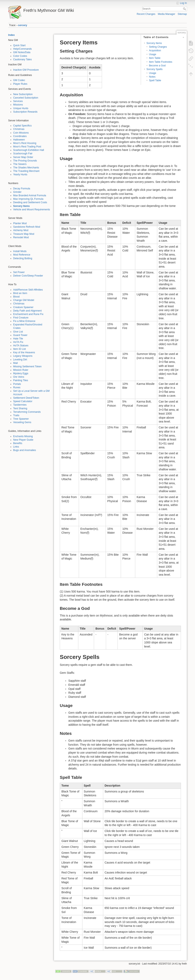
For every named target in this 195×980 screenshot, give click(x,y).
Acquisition (155, 50)
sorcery (23, 25)
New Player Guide (23, 440)
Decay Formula (22, 189)
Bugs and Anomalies (25, 450)
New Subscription (23, 94)
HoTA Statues (21, 346)
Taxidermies (20, 405)
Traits (16, 415)
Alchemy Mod (21, 230)
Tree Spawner (21, 419)
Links (16, 447)
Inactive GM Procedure (26, 70)
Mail (16, 363)
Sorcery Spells (155, 69)
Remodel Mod (21, 237)
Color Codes (20, 56)
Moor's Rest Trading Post (27, 147)
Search (185, 9)
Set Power (19, 272)
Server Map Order (23, 157)
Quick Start (19, 45)
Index (11, 35)
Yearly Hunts (20, 174)
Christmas (19, 129)
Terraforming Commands (27, 412)
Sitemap (182, 14)
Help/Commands (23, 49)
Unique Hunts (21, 108)
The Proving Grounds (25, 161)
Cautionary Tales (23, 59)
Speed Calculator (23, 401)
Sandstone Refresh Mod (27, 227)
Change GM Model (24, 300)
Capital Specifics (23, 126)
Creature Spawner (23, 307)
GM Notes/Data (22, 52)
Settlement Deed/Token (26, 398)
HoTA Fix (18, 342)
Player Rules (20, 84)
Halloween (19, 140)
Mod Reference (22, 255)
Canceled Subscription (26, 98)
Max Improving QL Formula (28, 199)
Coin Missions (21, 133)
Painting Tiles (21, 380)
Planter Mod (20, 223)
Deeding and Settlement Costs (30, 202)
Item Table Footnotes (161, 62)
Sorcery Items (22, 206)
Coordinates (20, 136)
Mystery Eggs (21, 373)
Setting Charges (158, 47)
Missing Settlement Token (27, 367)
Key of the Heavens (24, 352)
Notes (152, 77)
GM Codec (19, 80)
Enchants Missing (23, 436)
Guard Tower (20, 335)
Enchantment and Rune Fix (28, 314)
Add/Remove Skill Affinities (28, 290)
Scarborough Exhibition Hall (29, 150)
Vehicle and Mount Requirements (32, 210)
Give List (18, 332)
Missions (18, 105)
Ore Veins (19, 377)
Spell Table (155, 80)
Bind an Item (20, 293)
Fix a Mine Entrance (24, 321)
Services (18, 101)
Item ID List (20, 349)
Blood (16, 297)
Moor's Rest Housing (25, 143)
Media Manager (167, 14)
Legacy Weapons (23, 356)
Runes (17, 387)
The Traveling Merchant (26, 171)
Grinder (17, 192)
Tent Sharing (20, 408)
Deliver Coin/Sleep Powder (28, 276)
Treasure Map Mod (24, 234)
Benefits (18, 443)
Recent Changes (146, 14)
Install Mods (20, 251)
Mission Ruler (21, 370)
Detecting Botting (23, 258)
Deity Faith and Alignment (28, 311)
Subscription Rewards (25, 112)
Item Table (155, 58)
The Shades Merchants (26, 168)
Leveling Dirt (20, 360)
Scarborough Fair (23, 154)
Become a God (157, 66)
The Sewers (20, 164)
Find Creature (21, 318)
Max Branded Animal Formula (30, 195)
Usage (152, 54)
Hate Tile (18, 339)
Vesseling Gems (22, 422)
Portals (17, 384)
